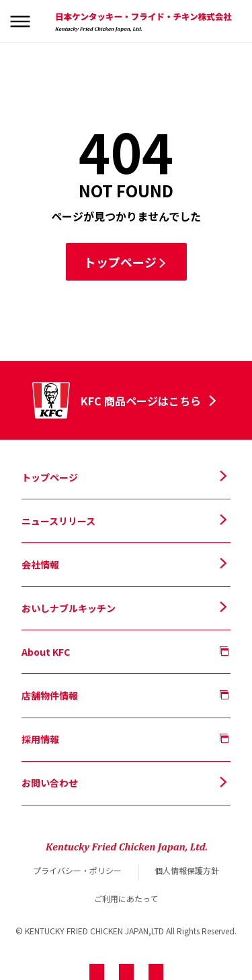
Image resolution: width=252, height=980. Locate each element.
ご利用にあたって (126, 898)
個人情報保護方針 (187, 870)
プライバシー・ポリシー (77, 870)
